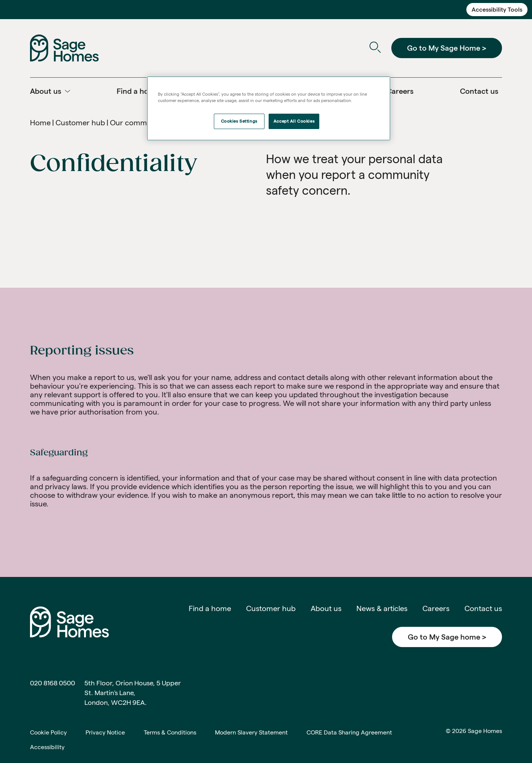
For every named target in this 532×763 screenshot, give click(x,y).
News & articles (382, 608)
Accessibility (47, 747)
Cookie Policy (48, 732)
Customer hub (80, 123)
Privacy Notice (105, 732)
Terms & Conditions (170, 732)
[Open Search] (375, 48)
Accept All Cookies (294, 121)
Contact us (483, 608)
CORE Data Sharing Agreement (349, 732)
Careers (436, 608)
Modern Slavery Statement (251, 732)
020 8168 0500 (53, 683)
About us (326, 608)
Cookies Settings (239, 121)
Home (40, 123)
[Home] (64, 47)
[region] (269, 108)
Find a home (210, 608)
